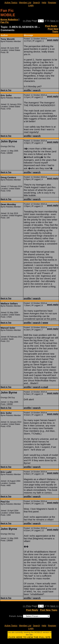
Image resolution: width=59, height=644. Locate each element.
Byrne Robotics (9, 19)
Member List (25, 3)
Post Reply (51, 26)
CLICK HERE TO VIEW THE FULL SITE (29, 637)
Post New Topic (53, 30)
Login (31, 5)
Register (52, 3)
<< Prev (27, 21)
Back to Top (6, 90)
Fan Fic (5, 22)
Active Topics (11, 3)
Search (36, 3)
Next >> (54, 21)
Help (44, 3)
